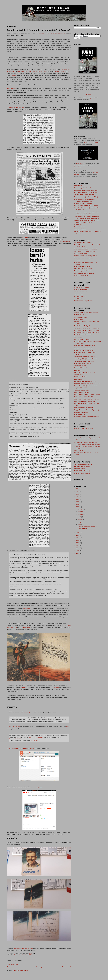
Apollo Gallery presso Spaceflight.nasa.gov (87, 328)
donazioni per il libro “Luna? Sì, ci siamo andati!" (53, 33)
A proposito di (83, 243)
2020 (78, 499)
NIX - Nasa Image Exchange (83, 339)
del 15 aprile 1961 (15, 107)
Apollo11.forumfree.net (81, 292)
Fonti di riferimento (80, 227)
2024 (78, 489)
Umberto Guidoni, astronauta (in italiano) (86, 256)
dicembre (81, 509)
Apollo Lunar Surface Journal (83, 363)
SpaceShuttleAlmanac (13, 727)
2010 (78, 548)
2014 (78, 538)
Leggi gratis (88, 95)
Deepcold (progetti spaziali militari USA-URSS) (88, 384)
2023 (78, 491)
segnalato (25, 237)
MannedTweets (11, 88)
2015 (78, 535)
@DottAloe (24, 687)
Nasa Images (78, 337)
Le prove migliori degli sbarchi (83, 188)
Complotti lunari (54, 8)
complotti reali (17, 955)
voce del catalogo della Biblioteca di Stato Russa (23, 748)
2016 (78, 533)
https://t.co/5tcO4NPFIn (16, 739)
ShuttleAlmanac (28, 609)
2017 (78, 507)
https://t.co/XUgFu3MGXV (36, 737)
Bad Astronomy (79, 379)
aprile (80, 524)
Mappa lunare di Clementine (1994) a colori (87, 399)
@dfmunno (56, 687)
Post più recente (12, 967)
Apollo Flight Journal (80, 366)
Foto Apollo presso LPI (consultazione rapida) (87, 330)
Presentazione (78, 186)
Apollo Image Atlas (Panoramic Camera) (86, 359)
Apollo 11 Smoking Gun (81, 290)
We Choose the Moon (81, 317)
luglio (79, 517)
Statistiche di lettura (80, 229)
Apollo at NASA (79, 375)
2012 (78, 543)
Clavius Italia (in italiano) (81, 254)
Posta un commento (13, 964)
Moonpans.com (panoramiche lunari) (85, 346)
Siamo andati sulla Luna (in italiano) (85, 251)
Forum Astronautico (80, 296)
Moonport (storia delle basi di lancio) (85, 372)
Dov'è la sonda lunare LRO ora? (83, 408)
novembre (81, 512)
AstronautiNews (79, 294)
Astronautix (14, 75)
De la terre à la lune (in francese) (84, 429)
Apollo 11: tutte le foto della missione (85, 195)
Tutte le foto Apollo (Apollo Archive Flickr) (86, 197)
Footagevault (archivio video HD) (84, 348)
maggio (80, 522)
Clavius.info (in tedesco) (81, 275)
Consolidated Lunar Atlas (82, 390)
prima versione (80, 163)
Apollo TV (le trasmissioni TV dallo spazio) (86, 313)
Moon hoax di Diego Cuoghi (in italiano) (86, 249)
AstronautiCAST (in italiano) (82, 466)
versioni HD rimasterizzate (91, 142)
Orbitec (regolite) (79, 450)
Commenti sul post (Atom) (20, 970)
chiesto (68, 727)
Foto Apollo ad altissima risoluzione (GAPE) (87, 333)
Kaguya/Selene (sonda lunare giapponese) (87, 410)
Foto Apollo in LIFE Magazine (83, 326)
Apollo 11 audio (79, 319)
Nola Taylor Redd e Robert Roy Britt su (32, 71)
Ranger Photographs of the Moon (84, 350)
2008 (78, 553)
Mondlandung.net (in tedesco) (83, 271)
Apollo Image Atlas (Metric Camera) (84, 357)
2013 (78, 540)
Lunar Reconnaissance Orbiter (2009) (85, 401)
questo (40, 787)
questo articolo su (61, 71)
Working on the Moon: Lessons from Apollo (87, 417)
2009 (78, 551)
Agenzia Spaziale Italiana (82, 287)
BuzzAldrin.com (79, 370)
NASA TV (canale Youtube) (82, 473)
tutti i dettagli (82, 165)
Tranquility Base (79, 299)
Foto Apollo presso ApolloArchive (84, 335)
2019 (78, 502)
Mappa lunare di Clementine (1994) (84, 397)
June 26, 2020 (34, 740)
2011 (78, 545)
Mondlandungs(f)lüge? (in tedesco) (84, 273)
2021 (78, 497)
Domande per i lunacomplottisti (83, 203)
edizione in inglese (88, 98)
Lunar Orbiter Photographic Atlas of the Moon (87, 394)
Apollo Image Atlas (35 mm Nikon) (84, 361)
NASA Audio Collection (81, 315)
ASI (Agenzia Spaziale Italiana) (83, 464)
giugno (80, 519)
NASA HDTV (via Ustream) (82, 471)
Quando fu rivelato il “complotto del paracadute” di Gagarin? (39, 30)
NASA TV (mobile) (80, 469)
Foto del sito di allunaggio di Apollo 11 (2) (86, 192)
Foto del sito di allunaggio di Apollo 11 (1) (86, 190)
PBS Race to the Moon (81, 377)
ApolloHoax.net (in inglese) (82, 266)
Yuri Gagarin (28, 955)
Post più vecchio (67, 967)
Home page (39, 967)
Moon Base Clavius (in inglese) (83, 269)
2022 (78, 494)
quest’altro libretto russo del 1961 (23, 948)
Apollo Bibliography (80, 414)
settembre (81, 514)
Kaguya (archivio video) (81, 412)
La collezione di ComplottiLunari (83, 301)
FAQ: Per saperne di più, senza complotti (86, 206)
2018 (78, 504)
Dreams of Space (25, 628)
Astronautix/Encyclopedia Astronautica (85, 381)
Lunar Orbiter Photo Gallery (82, 392)
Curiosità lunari (79, 225)
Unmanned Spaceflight (81, 368)
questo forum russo (65, 241)
